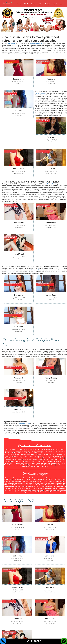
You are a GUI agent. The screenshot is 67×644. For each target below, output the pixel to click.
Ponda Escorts (44, 467)
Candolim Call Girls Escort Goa (51, 460)
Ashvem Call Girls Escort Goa (51, 463)
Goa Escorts (36, 481)
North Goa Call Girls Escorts (32, 461)
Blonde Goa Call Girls (32, 480)
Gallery (33, 4)
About (26, 4)
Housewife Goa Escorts (11, 478)
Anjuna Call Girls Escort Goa (23, 451)
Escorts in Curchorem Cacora (37, 456)
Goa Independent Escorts (53, 478)
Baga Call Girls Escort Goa (21, 453)
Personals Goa (34, 485)
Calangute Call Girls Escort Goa (29, 455)
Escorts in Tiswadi (14, 455)
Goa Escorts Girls (31, 483)
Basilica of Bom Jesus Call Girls (14, 449)
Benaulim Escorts (49, 453)
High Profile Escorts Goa (30, 492)
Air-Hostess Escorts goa (39, 478)
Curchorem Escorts (48, 458)
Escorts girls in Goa (30, 487)
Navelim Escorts (35, 467)
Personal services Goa (24, 485)
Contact (47, 4)
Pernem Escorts (38, 458)
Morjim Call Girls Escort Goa (35, 463)
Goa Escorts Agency (20, 483)
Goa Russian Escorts (43, 492)
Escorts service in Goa (49, 488)
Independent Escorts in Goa (58, 485)
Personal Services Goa (13, 490)
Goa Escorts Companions (55, 483)
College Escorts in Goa (19, 480)
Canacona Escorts (59, 458)
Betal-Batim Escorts (50, 465)
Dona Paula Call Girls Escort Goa (54, 456)
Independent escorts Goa (24, 488)
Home (19, 4)
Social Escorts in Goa (17, 492)
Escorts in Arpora (10, 451)
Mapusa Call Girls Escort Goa (39, 451)
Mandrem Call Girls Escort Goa (18, 463)
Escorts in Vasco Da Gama (30, 449)
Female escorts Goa (11, 488)
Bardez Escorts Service (47, 461)
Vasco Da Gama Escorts (17, 461)
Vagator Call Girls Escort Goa (36, 465)
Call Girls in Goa (28, 481)
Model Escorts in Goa (44, 480)
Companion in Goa (50, 487)
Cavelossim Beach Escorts (21, 456)
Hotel (55, 4)
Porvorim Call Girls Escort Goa (14, 460)
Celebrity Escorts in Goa (25, 478)
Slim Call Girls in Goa (17, 481)
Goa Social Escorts (44, 485)
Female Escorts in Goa (50, 490)
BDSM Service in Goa (25, 490)
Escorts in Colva (59, 449)
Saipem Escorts (14, 465)
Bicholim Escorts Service (56, 455)
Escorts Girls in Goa (37, 488)
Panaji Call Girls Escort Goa (36, 453)
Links (62, 4)
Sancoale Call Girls (43, 455)
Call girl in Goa (40, 487)
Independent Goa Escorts (55, 481)
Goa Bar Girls (13, 485)
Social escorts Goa (61, 487)
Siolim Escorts (27, 460)
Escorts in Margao (53, 451)
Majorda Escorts (60, 465)
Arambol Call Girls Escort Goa (46, 449)
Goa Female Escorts (42, 483)
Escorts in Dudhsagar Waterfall (13, 458)
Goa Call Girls (44, 481)
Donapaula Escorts (37, 460)
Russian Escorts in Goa (56, 492)
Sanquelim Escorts (28, 458)
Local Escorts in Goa (37, 490)
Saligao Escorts (23, 465)
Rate (40, 4)
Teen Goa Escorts (55, 480)
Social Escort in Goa (9, 487)
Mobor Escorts (26, 467)
